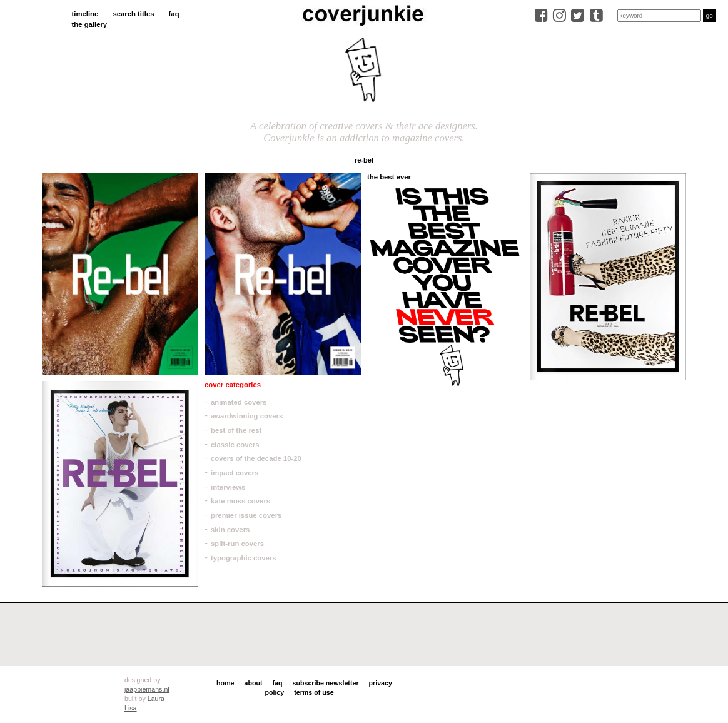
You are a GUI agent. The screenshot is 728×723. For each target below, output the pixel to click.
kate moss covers (240, 501)
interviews (228, 487)
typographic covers (244, 558)
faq (174, 14)
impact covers (235, 473)
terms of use (314, 692)
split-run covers (237, 544)
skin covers (230, 530)
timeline (85, 14)
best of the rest (236, 430)
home (225, 683)
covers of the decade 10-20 (256, 458)
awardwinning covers (247, 416)
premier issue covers (246, 515)
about (254, 683)
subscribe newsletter (326, 683)
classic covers (235, 445)
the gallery (90, 24)
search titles (133, 14)
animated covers (239, 402)
